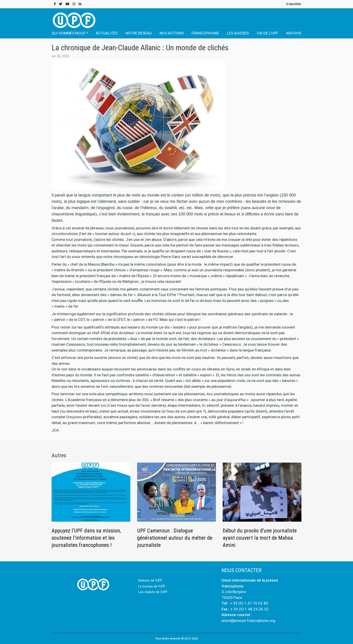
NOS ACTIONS (172, 33)
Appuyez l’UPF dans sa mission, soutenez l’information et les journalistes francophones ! (86, 538)
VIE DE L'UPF (268, 33)
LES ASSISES (238, 33)
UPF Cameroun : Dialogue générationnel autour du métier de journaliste (175, 538)
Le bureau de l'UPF (152, 586)
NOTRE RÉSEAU (139, 33)
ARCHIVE (294, 33)
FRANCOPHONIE (205, 33)
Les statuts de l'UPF (153, 592)
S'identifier (294, 4)
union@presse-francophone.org (248, 621)
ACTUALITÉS (107, 33)
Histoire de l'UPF (150, 580)
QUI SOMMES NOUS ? (70, 33)
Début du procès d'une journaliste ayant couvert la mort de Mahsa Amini (260, 538)
